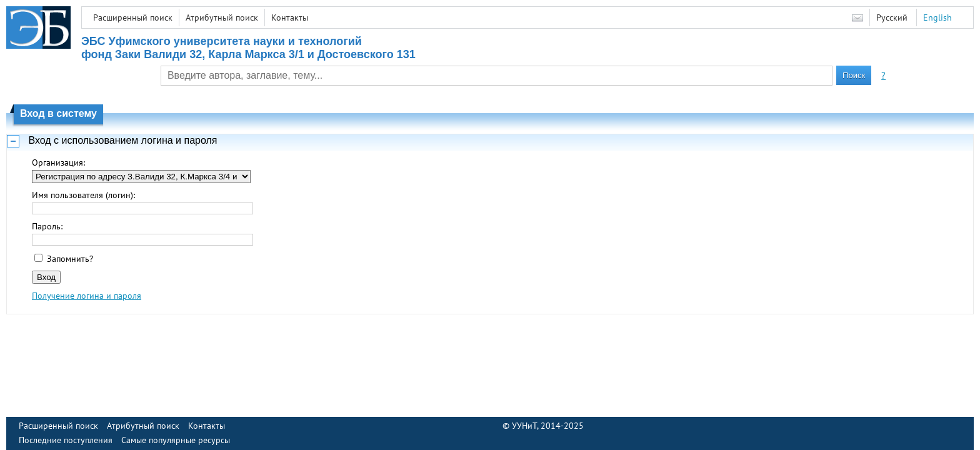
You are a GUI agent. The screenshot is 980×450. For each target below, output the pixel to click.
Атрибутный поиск (222, 17)
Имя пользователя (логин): (83, 195)
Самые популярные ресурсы (176, 440)
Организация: (58, 162)
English (937, 17)
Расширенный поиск (133, 17)
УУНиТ (524, 426)
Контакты (290, 17)
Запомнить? (70, 259)
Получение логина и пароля (87, 296)
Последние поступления (66, 440)
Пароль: (47, 226)
